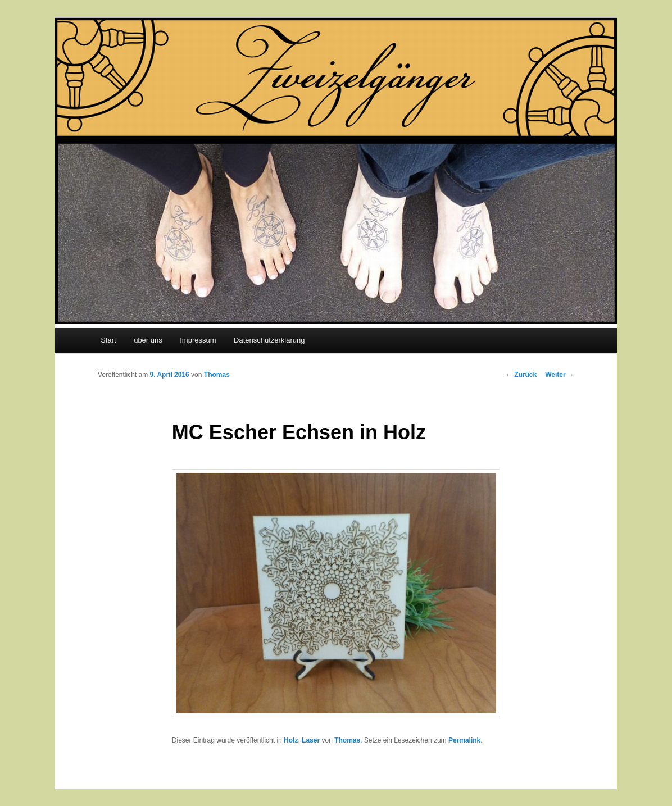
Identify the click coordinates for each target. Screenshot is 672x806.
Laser (311, 740)
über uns (148, 340)
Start (108, 340)
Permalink (464, 740)
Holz (291, 740)
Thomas (217, 375)
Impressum (198, 340)
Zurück (521, 375)
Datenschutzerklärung (269, 340)
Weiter (560, 375)
